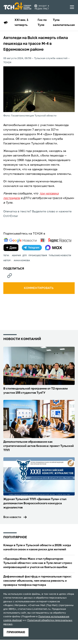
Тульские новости (60, 256)
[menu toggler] (72, 7)
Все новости (12, 517)
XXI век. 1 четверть (21, 23)
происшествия (38, 256)
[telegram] (32, 248)
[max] (54, 248)
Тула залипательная (64, 23)
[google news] (20, 240)
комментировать (39, 288)
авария (16, 256)
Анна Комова (22, 261)
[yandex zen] (11, 248)
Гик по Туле (42, 23)
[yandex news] (56, 240)
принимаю (16, 632)
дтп (25, 256)
